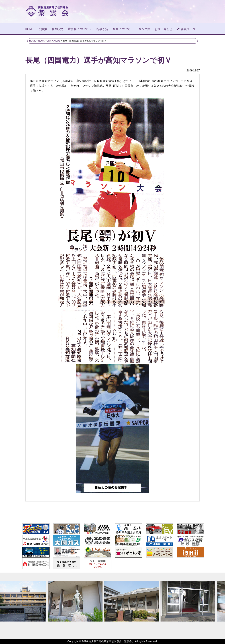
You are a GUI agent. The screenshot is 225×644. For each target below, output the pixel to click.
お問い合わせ (163, 29)
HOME (29, 29)
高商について (123, 29)
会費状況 (57, 29)
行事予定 (102, 29)
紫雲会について (80, 29)
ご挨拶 (43, 29)
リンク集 (144, 29)
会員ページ (190, 29)
